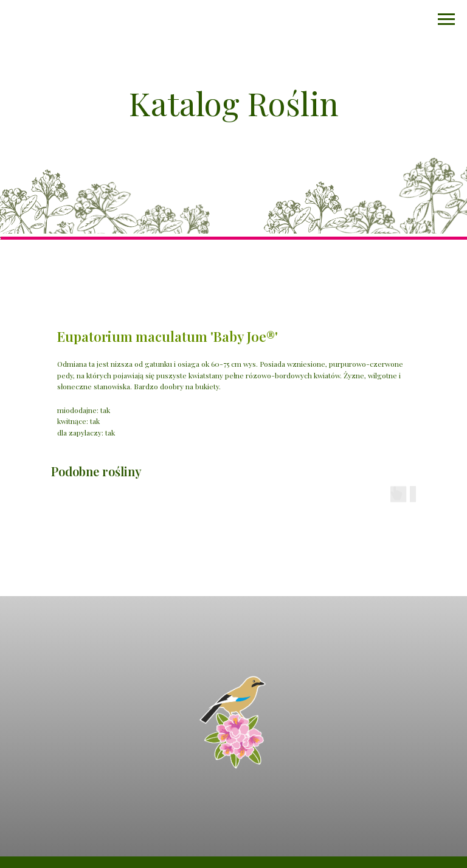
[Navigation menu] (446, 19)
